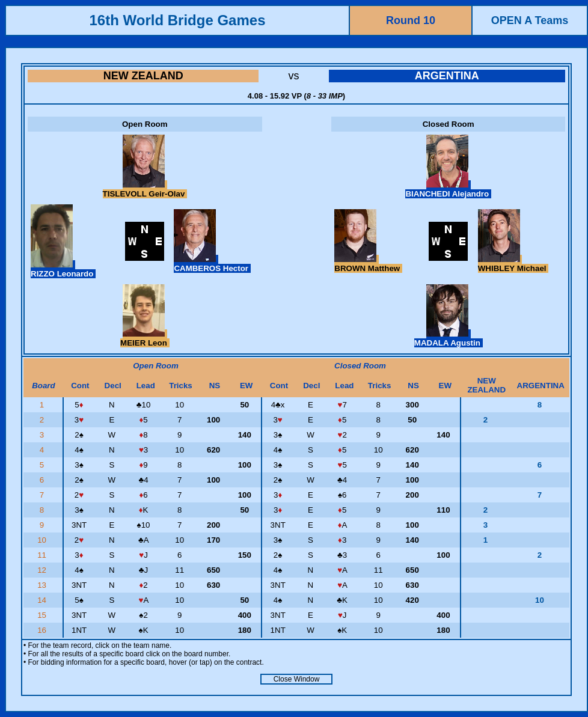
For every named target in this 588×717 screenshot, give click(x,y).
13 (43, 585)
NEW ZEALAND (143, 76)
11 (43, 555)
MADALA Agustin (449, 338)
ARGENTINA (447, 76)
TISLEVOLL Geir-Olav (145, 189)
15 (43, 615)
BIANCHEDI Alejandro (448, 189)
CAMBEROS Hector (212, 264)
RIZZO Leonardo (63, 269)
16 (43, 630)
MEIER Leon (145, 338)
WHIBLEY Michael (513, 264)
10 (43, 540)
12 (43, 570)
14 (43, 600)
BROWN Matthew (368, 264)
